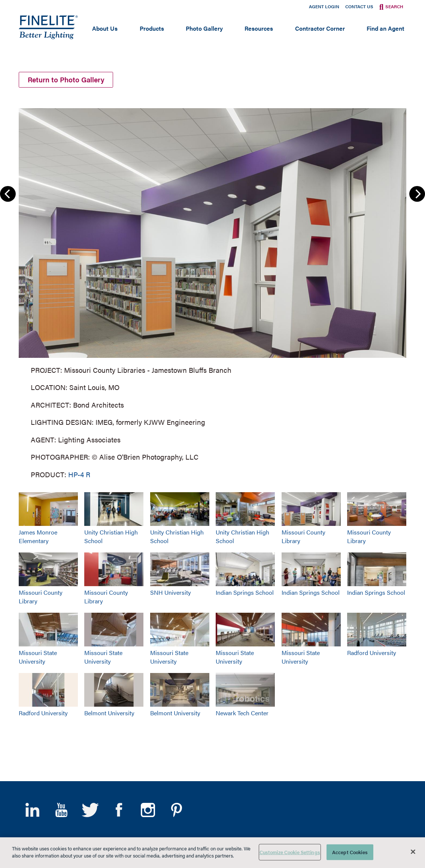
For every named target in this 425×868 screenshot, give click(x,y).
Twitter (90, 810)
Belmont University (109, 713)
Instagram (148, 810)
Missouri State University (38, 657)
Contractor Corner (320, 28)
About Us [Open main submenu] (105, 28)
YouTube (61, 810)
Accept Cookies (350, 852)
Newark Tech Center (242, 713)
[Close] (413, 852)
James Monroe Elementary (38, 536)
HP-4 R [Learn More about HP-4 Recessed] (79, 474)
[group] (212, 292)
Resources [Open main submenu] (259, 28)
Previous (8, 194)
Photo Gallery (204, 28)
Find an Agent (385, 28)
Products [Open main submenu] (152, 28)
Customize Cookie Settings (290, 852)
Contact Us (359, 6)
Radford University (372, 653)
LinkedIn (32, 810)
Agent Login (324, 6)
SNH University (171, 592)
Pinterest (177, 810)
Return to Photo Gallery (66, 80)
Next (417, 194)
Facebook (119, 810)
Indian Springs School (245, 592)
